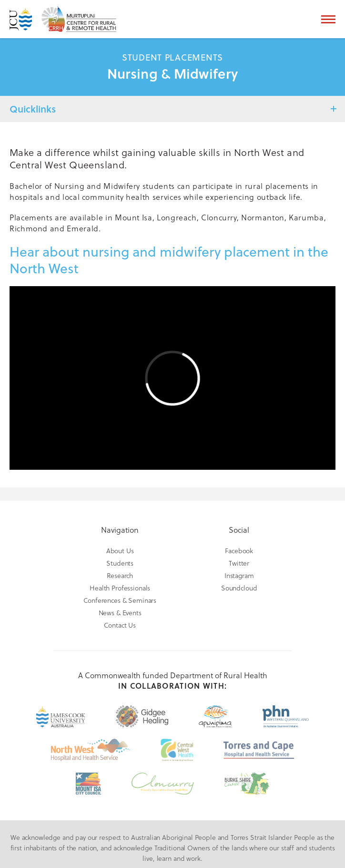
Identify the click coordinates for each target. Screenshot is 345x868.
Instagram (239, 575)
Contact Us (120, 625)
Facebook (239, 551)
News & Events (120, 613)
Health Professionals (120, 588)
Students (120, 563)
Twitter (239, 563)
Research (120, 575)
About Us (120, 551)
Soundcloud (239, 588)
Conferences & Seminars (120, 600)
